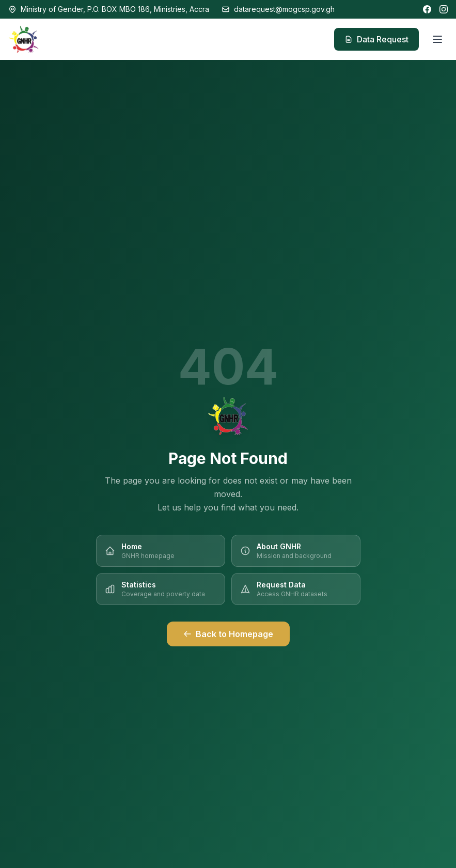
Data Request (376, 39)
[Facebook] (427, 9)
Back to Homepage (228, 634)
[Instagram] (444, 9)
